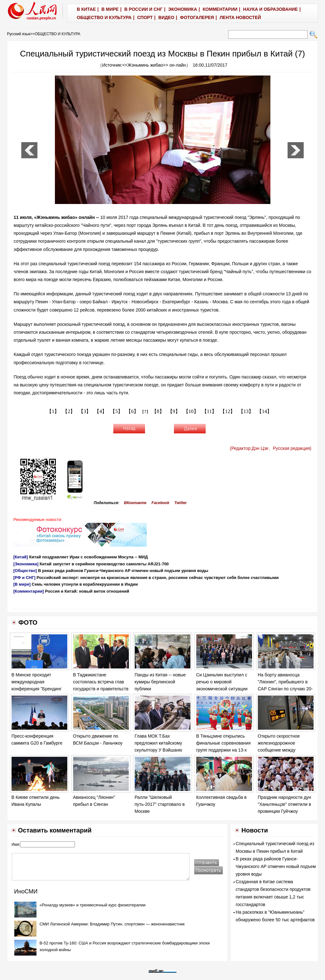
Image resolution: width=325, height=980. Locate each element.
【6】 (132, 411)
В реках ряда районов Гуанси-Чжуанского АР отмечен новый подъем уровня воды (123, 571)
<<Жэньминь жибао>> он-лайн (154, 65)
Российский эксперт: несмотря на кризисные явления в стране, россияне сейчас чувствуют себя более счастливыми (158, 578)
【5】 (116, 411)
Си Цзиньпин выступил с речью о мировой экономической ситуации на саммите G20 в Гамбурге (222, 688)
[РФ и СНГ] (24, 578)
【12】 (228, 411)
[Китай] (21, 557)
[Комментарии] (29, 591)
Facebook (160, 503)
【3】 (85, 411)
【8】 (158, 411)
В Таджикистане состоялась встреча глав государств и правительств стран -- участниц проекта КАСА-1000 (101, 688)
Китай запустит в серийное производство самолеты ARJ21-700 (104, 564)
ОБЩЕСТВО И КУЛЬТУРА (58, 34)
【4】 (101, 411)
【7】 (145, 412)
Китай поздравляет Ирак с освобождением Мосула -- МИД (89, 557)
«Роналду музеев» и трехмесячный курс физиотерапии (93, 905)
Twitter (180, 503)
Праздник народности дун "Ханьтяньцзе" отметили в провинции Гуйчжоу (284, 804)
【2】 (69, 411)
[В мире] (22, 584)
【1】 (53, 411)
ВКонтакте (135, 503)
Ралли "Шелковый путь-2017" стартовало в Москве (160, 804)
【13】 (246, 411)
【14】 (264, 411)
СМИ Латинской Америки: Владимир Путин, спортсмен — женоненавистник (112, 924)
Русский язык (19, 34)
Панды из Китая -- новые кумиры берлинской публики (160, 682)
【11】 (209, 411)
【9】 (174, 411)
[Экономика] (26, 564)
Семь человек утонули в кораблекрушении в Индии (85, 584)
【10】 (191, 411)
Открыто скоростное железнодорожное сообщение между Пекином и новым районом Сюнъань (285, 750)
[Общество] (25, 571)
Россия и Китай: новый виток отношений (87, 591)
